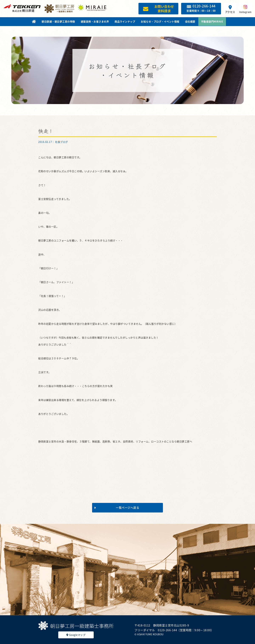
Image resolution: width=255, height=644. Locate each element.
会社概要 (190, 21)
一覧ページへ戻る (117, 508)
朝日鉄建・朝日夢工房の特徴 (58, 21)
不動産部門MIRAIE (212, 21)
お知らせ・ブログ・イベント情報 (160, 21)
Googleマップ (76, 635)
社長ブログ (62, 142)
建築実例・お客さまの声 (95, 21)
